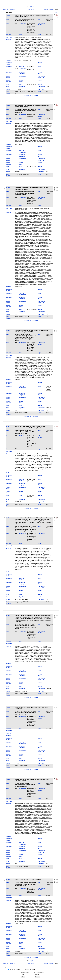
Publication (22, 23)
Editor (39, 67)
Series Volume (8, 81)
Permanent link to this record (31, 95)
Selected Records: (30, 970)
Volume (8, 35)
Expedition (22, 87)
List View (46, 10)
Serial (39, 92)
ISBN (20, 84)
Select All (6, 10)
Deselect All (12, 10)
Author (8, 15)
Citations (51, 10)
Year (8, 23)
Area (8, 87)
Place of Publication (22, 67)
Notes (8, 89)
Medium (40, 84)
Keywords (9, 37)
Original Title (40, 73)
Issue (20, 35)
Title (8, 19)
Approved (41, 89)
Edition (40, 80)
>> (28, 9)
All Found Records (15, 970)
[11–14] (31, 9)
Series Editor (8, 77)
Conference (41, 87)
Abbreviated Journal (41, 24)
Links (56, 12)
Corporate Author (9, 63)
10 (33, 8)
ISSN (8, 84)
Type (39, 19)
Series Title (22, 76)
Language (9, 72)
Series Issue (21, 81)
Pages (39, 35)
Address (9, 60)
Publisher (9, 67)
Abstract (9, 40)
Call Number (9, 92)
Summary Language (22, 73)
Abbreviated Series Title (41, 77)
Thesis (40, 63)
